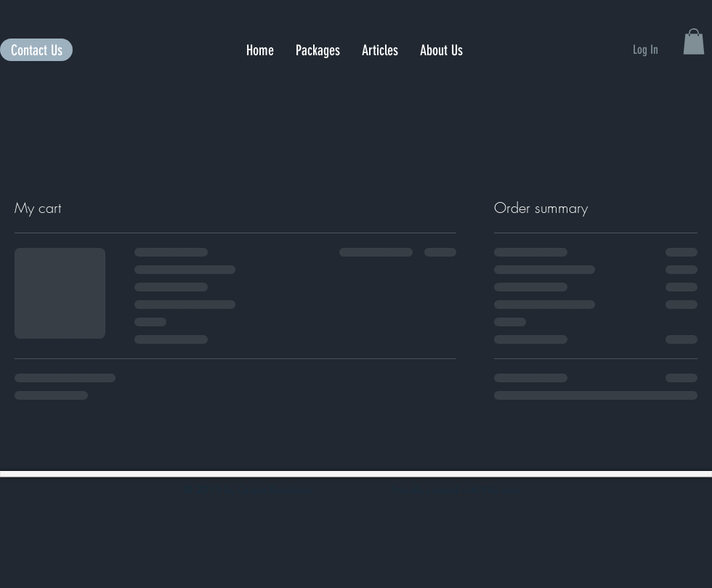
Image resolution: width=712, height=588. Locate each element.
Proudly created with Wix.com (456, 490)
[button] (694, 41)
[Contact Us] (36, 50)
